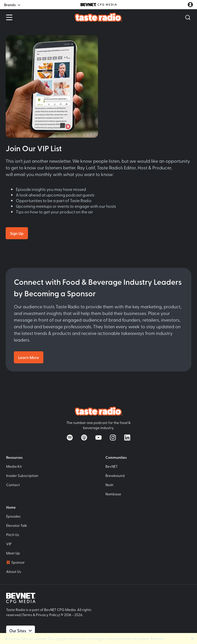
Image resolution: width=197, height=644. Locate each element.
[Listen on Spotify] (70, 438)
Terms (27, 615)
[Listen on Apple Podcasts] (84, 438)
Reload (157, 638)
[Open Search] (188, 17)
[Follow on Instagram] (113, 438)
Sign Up (17, 233)
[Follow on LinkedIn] (127, 438)
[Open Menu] (9, 17)
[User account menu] (190, 5)
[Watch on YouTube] (98, 438)
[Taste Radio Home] (99, 17)
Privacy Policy (47, 615)
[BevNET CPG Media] (99, 5)
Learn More (29, 357)
